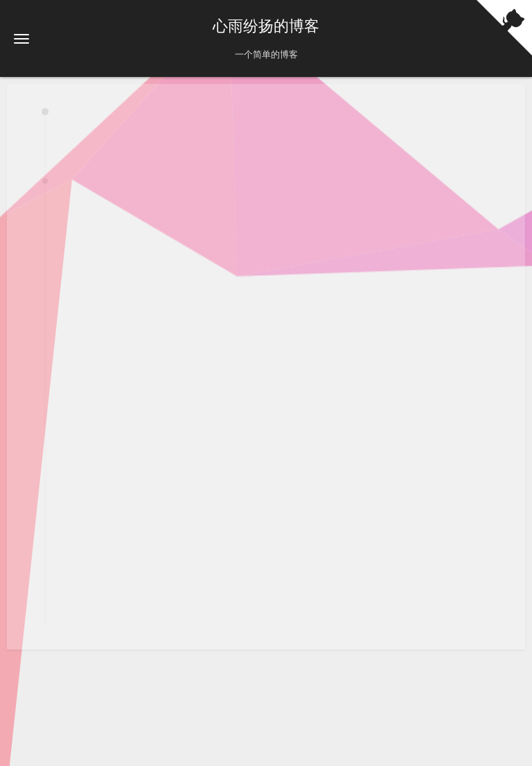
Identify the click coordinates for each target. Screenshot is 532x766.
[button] (21, 38)
